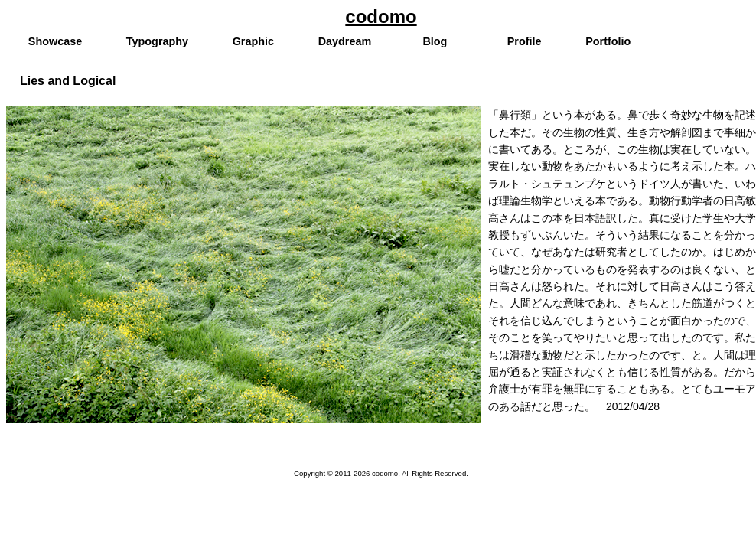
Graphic (253, 41)
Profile (525, 41)
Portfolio (608, 41)
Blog (435, 41)
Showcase (55, 41)
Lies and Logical (68, 81)
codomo (381, 16)
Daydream (345, 41)
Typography (157, 41)
